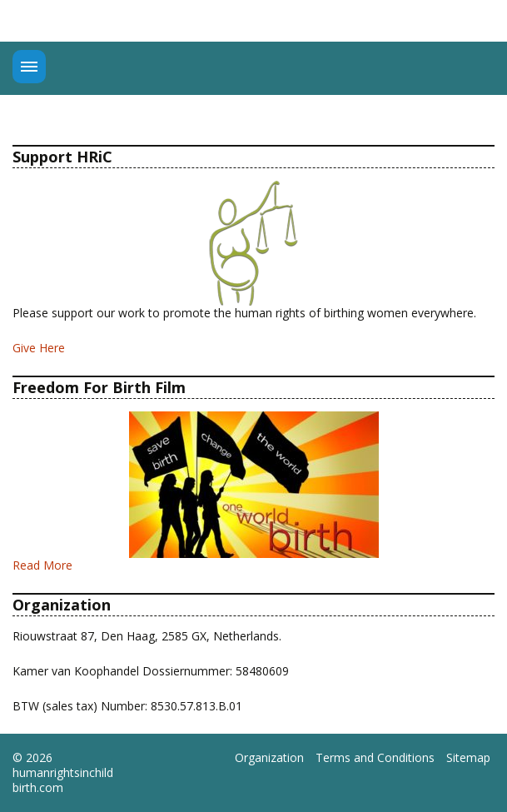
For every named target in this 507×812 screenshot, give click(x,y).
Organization (269, 758)
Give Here (39, 348)
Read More (42, 565)
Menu (29, 67)
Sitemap (468, 758)
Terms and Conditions (375, 758)
